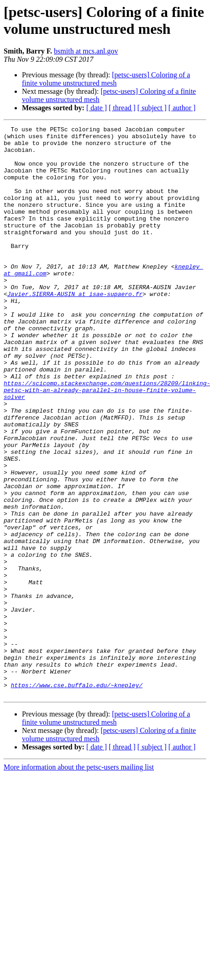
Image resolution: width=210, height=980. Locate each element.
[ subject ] (152, 108)
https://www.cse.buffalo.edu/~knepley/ (77, 797)
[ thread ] (122, 108)
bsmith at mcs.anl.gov (86, 51)
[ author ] (182, 108)
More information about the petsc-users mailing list (79, 881)
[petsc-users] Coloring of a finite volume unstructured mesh (106, 79)
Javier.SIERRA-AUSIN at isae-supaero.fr (75, 328)
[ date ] (97, 108)
